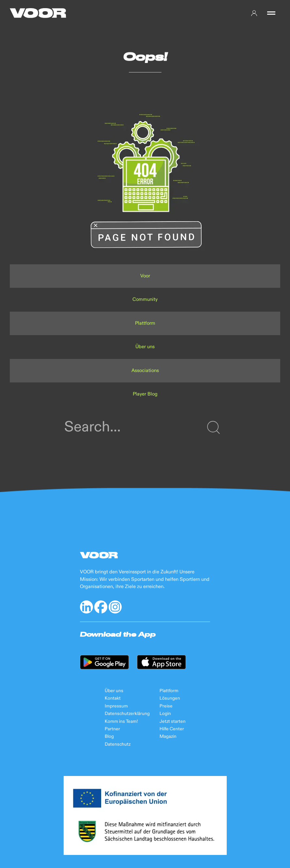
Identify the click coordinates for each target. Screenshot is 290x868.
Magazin (168, 736)
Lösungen (170, 698)
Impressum (116, 706)
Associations (145, 371)
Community (145, 299)
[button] (271, 13)
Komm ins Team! (121, 721)
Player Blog (145, 394)
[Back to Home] (38, 13)
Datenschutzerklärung (127, 714)
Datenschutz (118, 744)
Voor (145, 276)
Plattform (145, 323)
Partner (112, 729)
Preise (166, 706)
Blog (109, 736)
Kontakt (113, 698)
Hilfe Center (172, 729)
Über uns (145, 347)
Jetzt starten (173, 721)
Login (165, 714)
